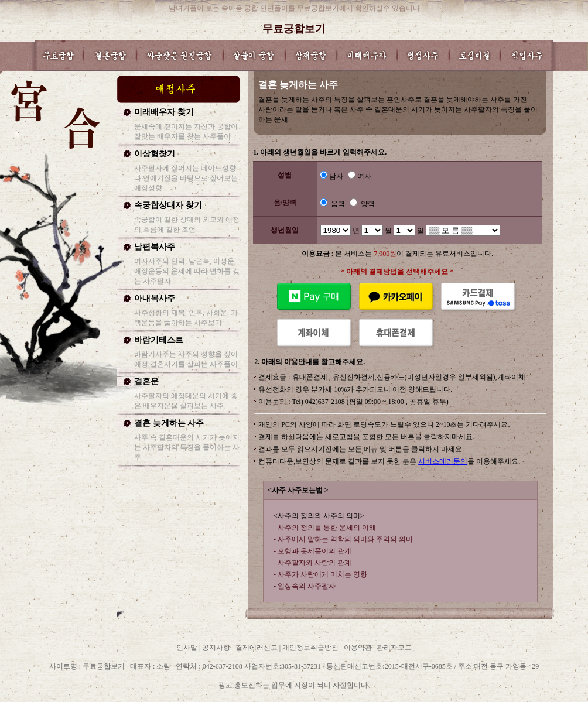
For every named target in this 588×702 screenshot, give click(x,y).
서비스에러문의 (443, 461)
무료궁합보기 (294, 29)
